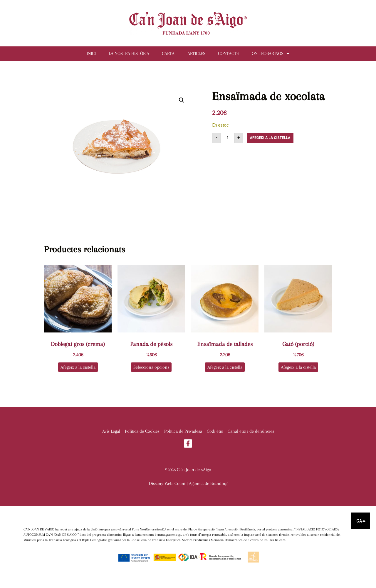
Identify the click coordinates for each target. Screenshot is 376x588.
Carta (166, 55)
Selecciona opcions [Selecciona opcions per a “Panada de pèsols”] (151, 370)
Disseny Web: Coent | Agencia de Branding (188, 488)
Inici (79, 55)
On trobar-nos (283, 55)
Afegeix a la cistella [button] (78, 370)
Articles (199, 55)
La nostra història (122, 55)
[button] (182, 103)
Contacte (236, 55)
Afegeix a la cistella (273, 141)
